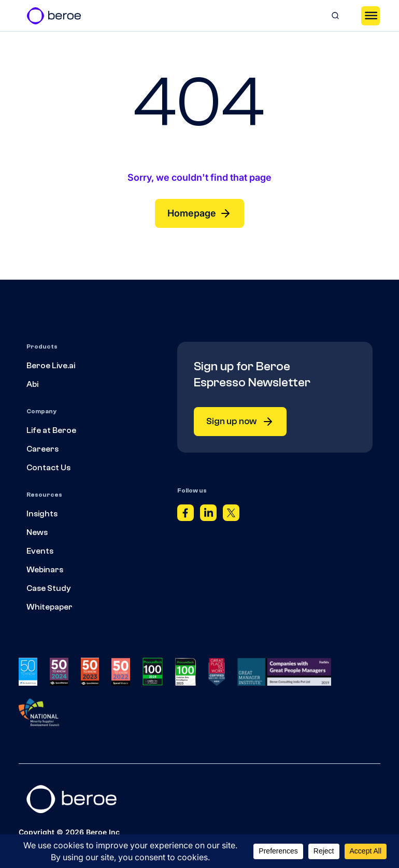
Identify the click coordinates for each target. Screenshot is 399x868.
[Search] (335, 16)
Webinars (45, 570)
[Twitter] (231, 516)
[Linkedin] (208, 516)
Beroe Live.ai (51, 366)
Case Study (49, 588)
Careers (42, 449)
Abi (32, 384)
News (37, 532)
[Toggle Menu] (370, 16)
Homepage (199, 213)
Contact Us (48, 468)
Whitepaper (49, 607)
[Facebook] (186, 516)
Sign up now (240, 422)
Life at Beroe (51, 430)
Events (40, 551)
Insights (42, 514)
